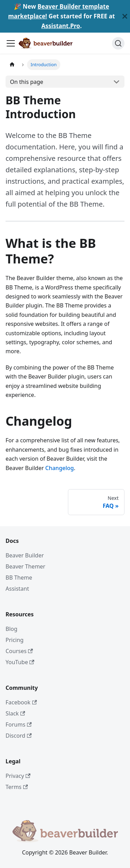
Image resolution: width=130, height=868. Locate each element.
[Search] (118, 43)
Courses (19, 651)
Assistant (17, 589)
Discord (19, 736)
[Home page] (12, 65)
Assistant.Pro (61, 26)
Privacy (18, 776)
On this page (27, 82)
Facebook (21, 702)
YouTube (20, 662)
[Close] (125, 16)
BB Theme (19, 578)
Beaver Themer (25, 566)
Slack (15, 713)
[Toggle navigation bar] (11, 43)
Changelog (60, 468)
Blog (11, 629)
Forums (19, 724)
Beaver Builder (25, 555)
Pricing (15, 640)
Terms (17, 787)
